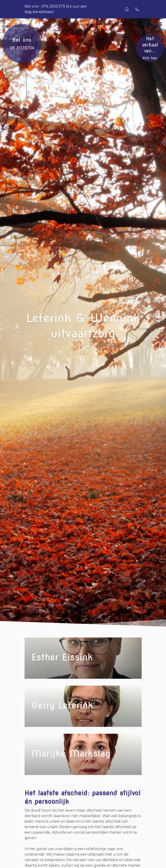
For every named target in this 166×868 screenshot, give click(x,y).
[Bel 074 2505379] (153, 24)
